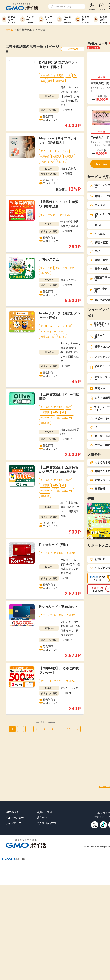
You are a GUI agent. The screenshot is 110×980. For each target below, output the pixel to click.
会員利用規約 (45, 812)
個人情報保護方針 (47, 823)
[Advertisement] (50, 755)
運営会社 (42, 818)
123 (69, 729)
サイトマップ (13, 823)
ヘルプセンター (15, 818)
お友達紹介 (12, 812)
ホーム (10, 30)
